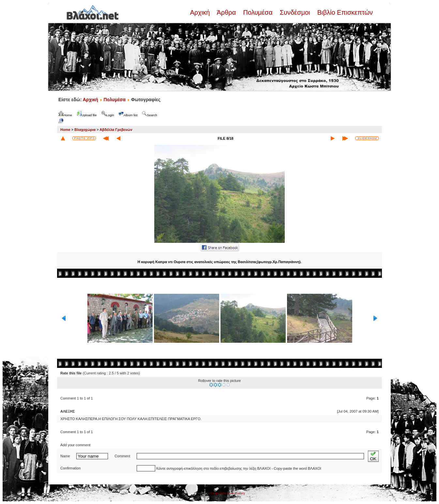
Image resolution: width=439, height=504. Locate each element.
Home (65, 130)
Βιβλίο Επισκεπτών (344, 12)
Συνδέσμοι (295, 12)
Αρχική (201, 12)
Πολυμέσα (258, 12)
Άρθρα (227, 12)
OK (373, 456)
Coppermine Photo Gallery (228, 493)
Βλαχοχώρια (85, 130)
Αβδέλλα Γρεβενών (116, 130)
